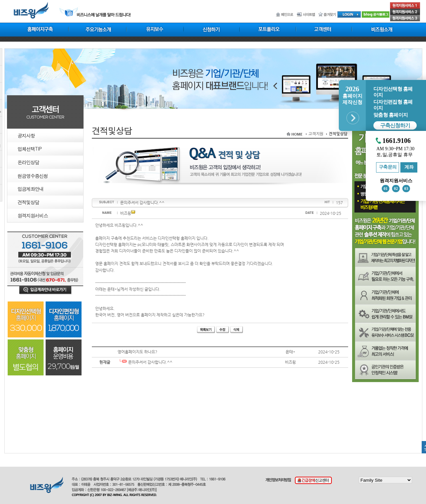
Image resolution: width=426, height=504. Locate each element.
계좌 (409, 167)
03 (406, 189)
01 (386, 189)
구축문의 (388, 167)
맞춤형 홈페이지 (391, 115)
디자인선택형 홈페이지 (393, 92)
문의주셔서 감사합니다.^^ (145, 362)
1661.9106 (397, 141)
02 (396, 189)
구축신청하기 (395, 125)
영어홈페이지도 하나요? (137, 352)
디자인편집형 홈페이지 (393, 105)
